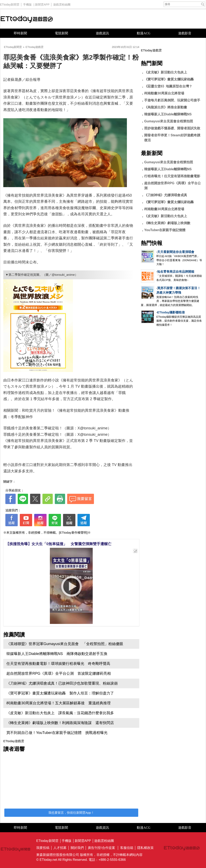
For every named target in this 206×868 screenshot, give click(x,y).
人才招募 (60, 848)
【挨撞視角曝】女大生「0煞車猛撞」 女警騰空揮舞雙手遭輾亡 (59, 544)
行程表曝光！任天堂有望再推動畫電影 (172, 176)
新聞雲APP (42, 3)
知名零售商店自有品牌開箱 (176, 272)
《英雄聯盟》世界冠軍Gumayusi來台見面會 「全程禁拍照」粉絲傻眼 (65, 644)
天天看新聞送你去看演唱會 (176, 252)
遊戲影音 (185, 33)
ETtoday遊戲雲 (27, 19)
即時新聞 (20, 33)
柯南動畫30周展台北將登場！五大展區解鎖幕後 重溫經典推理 (59, 703)
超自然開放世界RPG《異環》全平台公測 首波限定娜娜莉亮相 (59, 673)
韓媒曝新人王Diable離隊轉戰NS (168, 114)
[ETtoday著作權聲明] (73, 533)
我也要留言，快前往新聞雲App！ (71, 813)
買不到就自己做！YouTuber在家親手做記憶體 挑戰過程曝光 (57, 733)
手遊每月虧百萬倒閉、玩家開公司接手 (172, 100)
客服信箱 (127, 848)
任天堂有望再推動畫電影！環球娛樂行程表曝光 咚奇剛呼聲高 (58, 664)
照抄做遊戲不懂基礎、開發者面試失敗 (172, 128)
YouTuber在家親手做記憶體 (165, 230)
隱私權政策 (145, 848)
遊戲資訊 (102, 33)
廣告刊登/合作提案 (101, 848)
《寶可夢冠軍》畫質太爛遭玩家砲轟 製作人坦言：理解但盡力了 (60, 693)
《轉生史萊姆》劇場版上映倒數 (167, 223)
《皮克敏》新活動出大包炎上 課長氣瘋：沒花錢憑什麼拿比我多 (60, 713)
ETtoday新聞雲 (10, 3)
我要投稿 (43, 848)
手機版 (27, 3)
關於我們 (77, 848)
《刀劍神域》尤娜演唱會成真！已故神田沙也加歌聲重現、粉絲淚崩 (62, 683)
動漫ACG (144, 33)
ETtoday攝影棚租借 (171, 312)
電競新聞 (61, 33)
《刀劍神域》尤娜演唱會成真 (166, 195)
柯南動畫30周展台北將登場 (164, 93)
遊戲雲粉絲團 (62, 3)
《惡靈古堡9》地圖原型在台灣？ (168, 86)
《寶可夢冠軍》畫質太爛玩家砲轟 (169, 79)
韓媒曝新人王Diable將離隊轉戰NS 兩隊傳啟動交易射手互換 (57, 654)
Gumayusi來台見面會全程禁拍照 (169, 121)
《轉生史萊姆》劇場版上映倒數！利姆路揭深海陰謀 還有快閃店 (60, 723)
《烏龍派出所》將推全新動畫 (166, 107)
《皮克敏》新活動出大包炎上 (166, 72)
